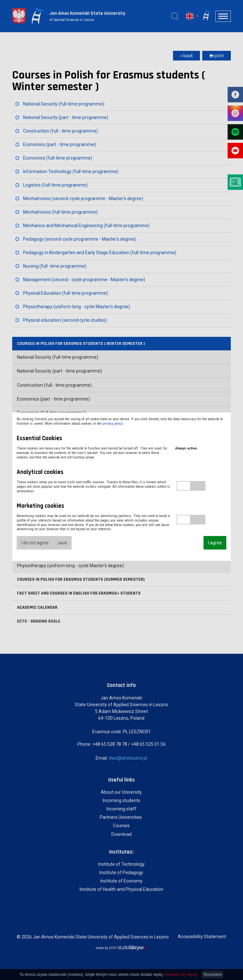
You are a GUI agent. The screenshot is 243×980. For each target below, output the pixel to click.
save (63, 543)
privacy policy (113, 424)
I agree (215, 543)
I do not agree (35, 543)
